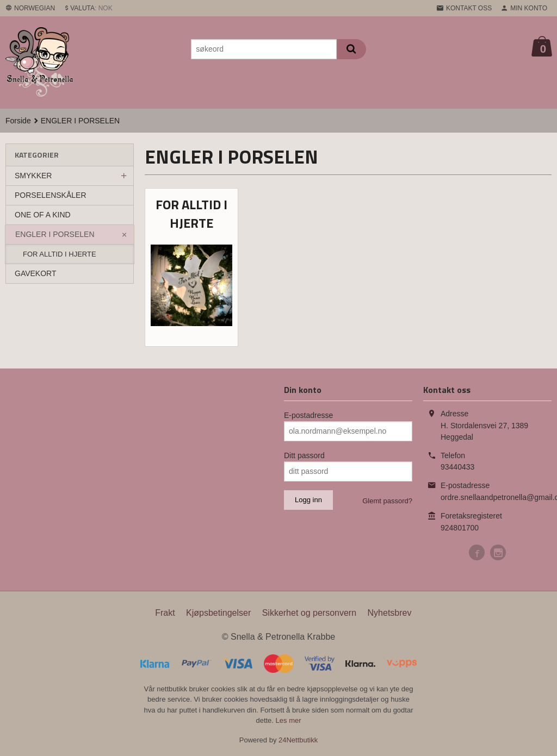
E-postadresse (308, 415)
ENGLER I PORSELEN (55, 234)
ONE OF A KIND (43, 215)
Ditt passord (304, 455)
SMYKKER (33, 176)
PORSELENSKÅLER (51, 195)
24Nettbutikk (298, 740)
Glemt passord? (387, 501)
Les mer (289, 720)
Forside (18, 121)
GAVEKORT (36, 273)
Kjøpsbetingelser (218, 613)
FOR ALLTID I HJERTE (60, 254)
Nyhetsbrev (390, 613)
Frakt (165, 613)
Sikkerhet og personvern (309, 613)
